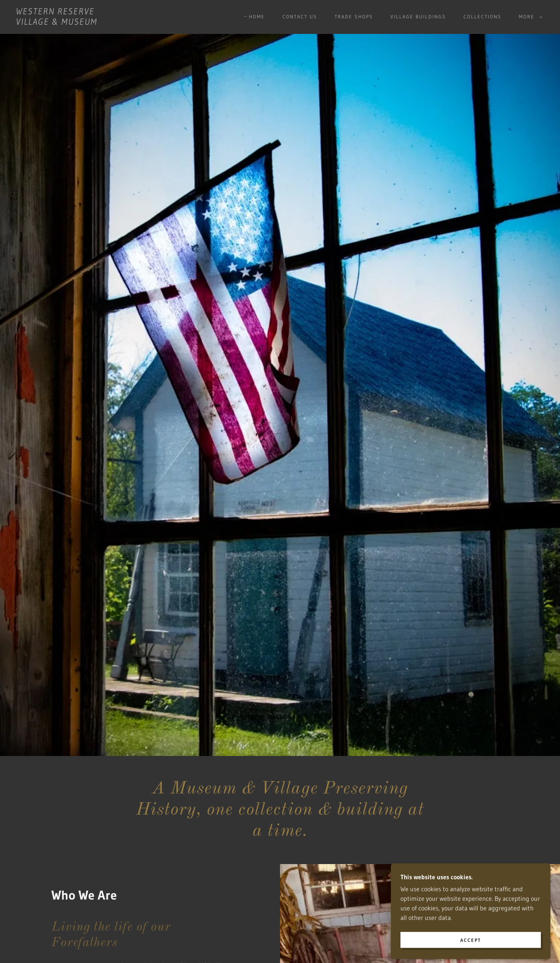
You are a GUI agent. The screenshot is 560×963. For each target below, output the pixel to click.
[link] (57, 22)
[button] (529, 17)
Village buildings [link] (418, 17)
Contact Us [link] (300, 17)
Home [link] (257, 17)
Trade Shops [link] (354, 17)
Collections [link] (482, 17)
